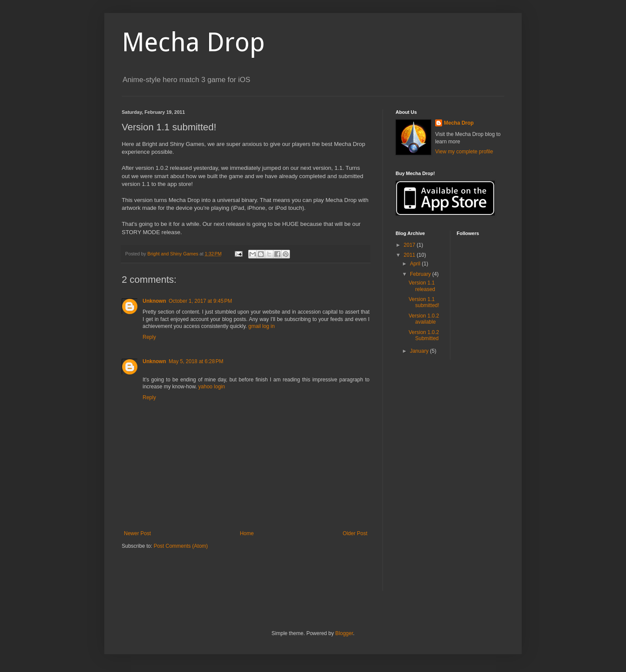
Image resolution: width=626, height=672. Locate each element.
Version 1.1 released (422, 286)
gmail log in (261, 326)
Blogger (344, 633)
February (421, 274)
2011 (410, 255)
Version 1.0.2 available (424, 319)
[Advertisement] (223, 576)
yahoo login (211, 387)
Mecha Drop (193, 42)
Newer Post (137, 533)
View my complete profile (464, 152)
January (420, 351)
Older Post (355, 533)
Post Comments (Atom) (181, 546)
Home (247, 533)
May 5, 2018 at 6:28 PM (196, 361)
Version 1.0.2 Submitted (424, 335)
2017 (410, 245)
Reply (149, 337)
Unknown (154, 301)
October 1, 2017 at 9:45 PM (200, 301)
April (416, 264)
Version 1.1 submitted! (424, 302)
